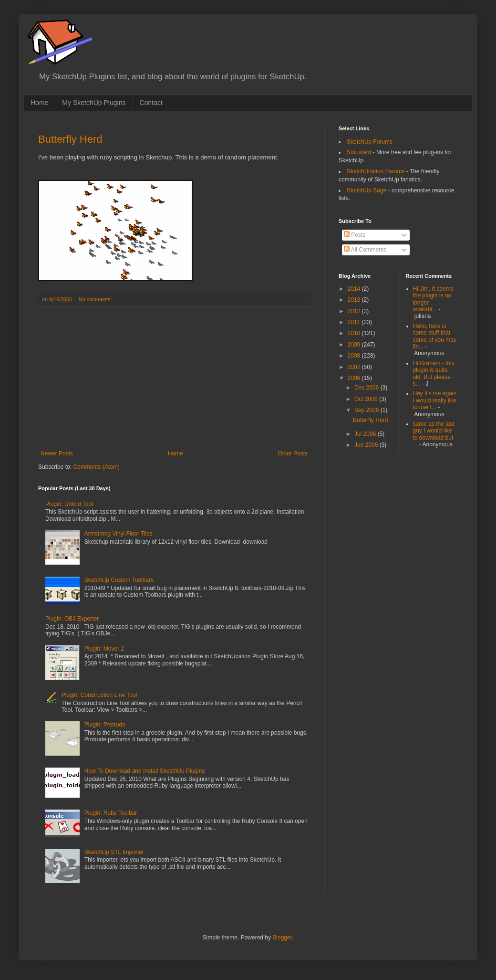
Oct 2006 (367, 399)
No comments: (96, 299)
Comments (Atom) (96, 467)
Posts (355, 235)
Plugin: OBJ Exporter (72, 619)
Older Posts (293, 453)
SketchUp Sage (367, 190)
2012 (355, 311)
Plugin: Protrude (105, 725)
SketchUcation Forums (376, 171)
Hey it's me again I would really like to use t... (435, 400)
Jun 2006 (367, 445)
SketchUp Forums (370, 142)
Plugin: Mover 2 (104, 649)
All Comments (365, 250)
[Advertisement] (174, 379)
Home (39, 103)
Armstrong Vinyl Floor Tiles (119, 534)
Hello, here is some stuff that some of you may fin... (435, 336)
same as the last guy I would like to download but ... (434, 434)
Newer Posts (57, 453)
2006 (355, 378)
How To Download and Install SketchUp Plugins (145, 771)
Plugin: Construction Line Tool (99, 695)
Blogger (282, 938)
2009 (355, 345)
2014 (355, 289)
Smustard (359, 152)
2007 (355, 367)
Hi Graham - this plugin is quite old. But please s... (434, 374)
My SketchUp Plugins (94, 103)
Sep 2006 (367, 410)
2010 (355, 333)
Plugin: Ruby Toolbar (111, 813)
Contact (151, 103)
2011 (355, 322)
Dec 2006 (367, 388)
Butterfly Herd (70, 139)
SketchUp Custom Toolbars (119, 580)
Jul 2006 (366, 434)
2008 (355, 356)
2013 (355, 300)
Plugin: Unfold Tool (69, 504)
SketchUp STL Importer (114, 852)
